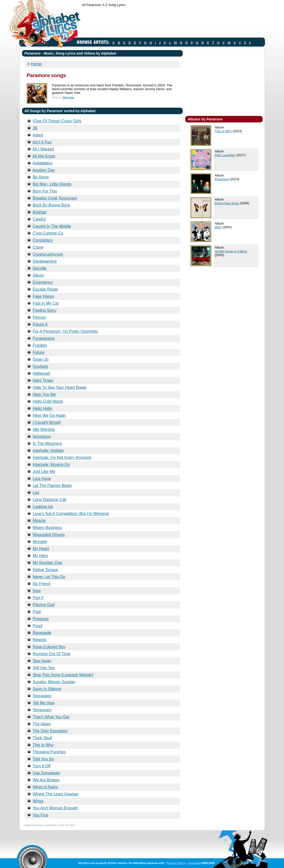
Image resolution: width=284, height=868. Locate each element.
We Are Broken (46, 780)
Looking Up (43, 507)
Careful (39, 219)
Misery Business (47, 528)
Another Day (44, 170)
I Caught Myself (46, 422)
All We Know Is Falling (231, 251)
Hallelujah (41, 373)
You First (40, 815)
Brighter (40, 212)
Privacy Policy (176, 863)
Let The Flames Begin (52, 486)
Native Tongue (45, 570)
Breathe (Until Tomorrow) (55, 198)
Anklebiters (42, 163)
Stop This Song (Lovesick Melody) (63, 675)
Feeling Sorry (44, 310)
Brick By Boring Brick (51, 205)
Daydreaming (44, 261)
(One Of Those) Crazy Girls (57, 121)
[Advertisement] (173, 23)
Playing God (43, 605)
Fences (39, 317)
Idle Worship (44, 429)
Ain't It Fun (42, 142)
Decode (39, 268)
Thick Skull (42, 738)
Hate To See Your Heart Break (59, 387)
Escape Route (45, 289)
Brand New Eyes (227, 203)
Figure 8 (40, 324)
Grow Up (40, 359)
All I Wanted (43, 149)
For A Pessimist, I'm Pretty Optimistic (65, 331)
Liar (36, 493)
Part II (38, 598)
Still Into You (44, 668)
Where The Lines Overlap (55, 794)
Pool (37, 612)
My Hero (40, 556)
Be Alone (41, 177)
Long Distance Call (49, 500)
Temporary (42, 710)
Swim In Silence (47, 689)
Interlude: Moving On (51, 465)
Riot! (218, 227)
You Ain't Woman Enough (55, 808)
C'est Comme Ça (48, 233)
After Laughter (225, 155)
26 (35, 128)
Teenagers (42, 696)
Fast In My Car (46, 303)
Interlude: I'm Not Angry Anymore (62, 458)
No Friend (41, 584)
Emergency (43, 282)
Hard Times (43, 380)
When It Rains (45, 787)
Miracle (39, 521)
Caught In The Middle (52, 226)
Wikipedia (68, 97)
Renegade (42, 633)
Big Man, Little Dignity (52, 184)
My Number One (47, 563)
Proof (37, 626)
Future (38, 352)
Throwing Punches (49, 752)
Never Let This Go (49, 577)
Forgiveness (43, 338)
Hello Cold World (48, 401)
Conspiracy (43, 240)
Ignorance (41, 437)
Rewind (39, 640)
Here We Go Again (49, 415)
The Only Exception (50, 731)
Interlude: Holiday (48, 451)
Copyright (194, 863)
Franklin (40, 345)
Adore (38, 135)
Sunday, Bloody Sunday (54, 682)
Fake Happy (43, 296)
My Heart (41, 549)
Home (36, 64)
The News (42, 724)
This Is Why (43, 745)
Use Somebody (46, 773)
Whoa (38, 801)
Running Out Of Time (51, 654)
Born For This (45, 191)
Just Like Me (44, 472)
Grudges (40, 366)
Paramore (222, 179)
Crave (38, 247)
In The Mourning (47, 444)
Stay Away (42, 661)
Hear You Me (44, 394)
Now (37, 591)
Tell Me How (43, 703)
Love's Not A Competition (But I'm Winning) (71, 514)
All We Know (44, 156)
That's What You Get (51, 717)
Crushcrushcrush (48, 254)
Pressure (41, 619)
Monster (40, 542)
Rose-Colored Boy (49, 647)
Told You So (43, 759)
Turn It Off (41, 766)
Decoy (38, 275)
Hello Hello (42, 408)
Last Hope (42, 479)
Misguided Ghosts (49, 535)
